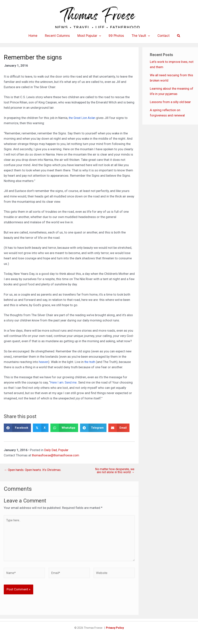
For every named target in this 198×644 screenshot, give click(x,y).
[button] (100, 36)
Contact (161, 36)
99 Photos (116, 36)
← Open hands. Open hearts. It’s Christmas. (35, 470)
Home (36, 36)
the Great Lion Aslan (83, 118)
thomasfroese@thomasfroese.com (57, 455)
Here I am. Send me (64, 382)
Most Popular (90, 36)
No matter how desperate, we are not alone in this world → (114, 471)
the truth (91, 362)
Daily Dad (51, 450)
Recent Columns (59, 36)
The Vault (139, 36)
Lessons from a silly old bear (170, 102)
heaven (44, 362)
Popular (64, 450)
